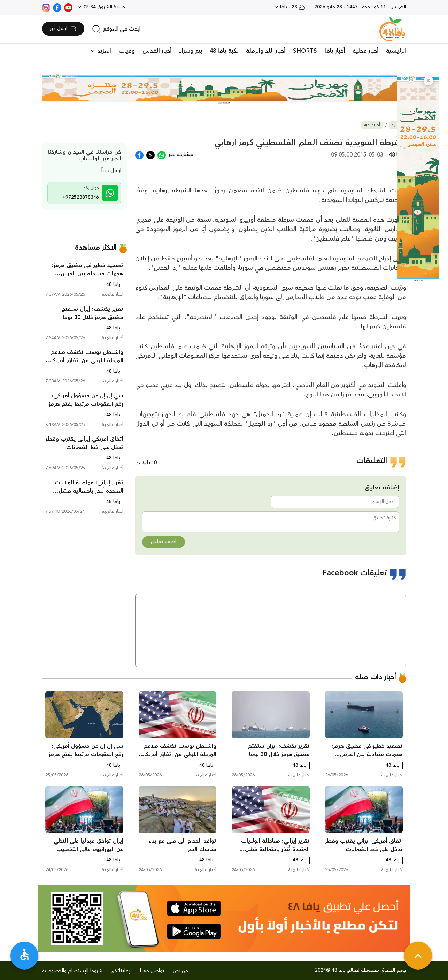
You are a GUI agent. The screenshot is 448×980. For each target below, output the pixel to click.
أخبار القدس (157, 51)
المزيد (103, 51)
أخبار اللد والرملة (266, 51)
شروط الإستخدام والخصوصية (72, 971)
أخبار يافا (335, 51)
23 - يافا (292, 7)
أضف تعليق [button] (164, 542)
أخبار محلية (365, 51)
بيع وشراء (191, 51)
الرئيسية (396, 51)
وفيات (127, 51)
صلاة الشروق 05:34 (104, 7)
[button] (428, 81)
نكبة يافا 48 (224, 51)
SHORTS (305, 51)
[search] (116, 29)
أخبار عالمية (372, 125)
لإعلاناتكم (121, 971)
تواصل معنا (152, 971)
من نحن (180, 971)
